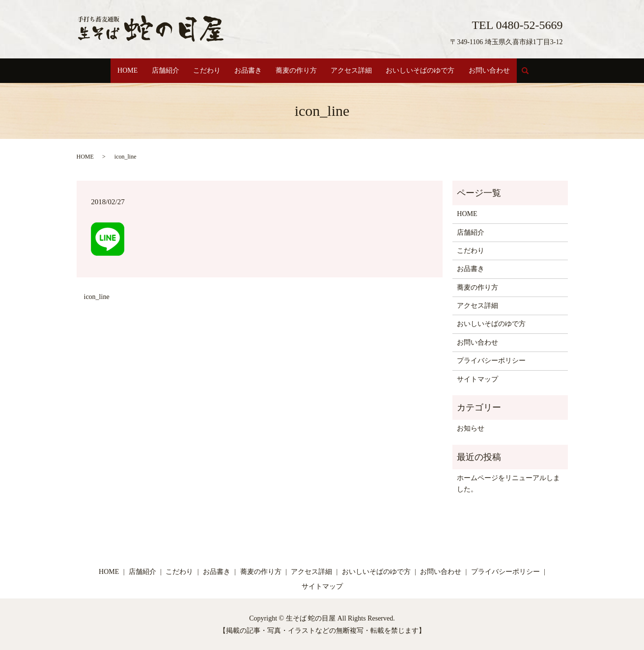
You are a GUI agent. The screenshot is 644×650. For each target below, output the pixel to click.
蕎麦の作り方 (298, 70)
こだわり (203, 70)
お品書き (247, 70)
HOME (119, 70)
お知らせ (471, 428)
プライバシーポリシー (491, 360)
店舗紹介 (159, 70)
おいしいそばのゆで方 (427, 70)
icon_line (97, 296)
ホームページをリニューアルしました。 (508, 483)
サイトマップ (477, 378)
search (540, 75)
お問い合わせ (499, 70)
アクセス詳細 (356, 70)
